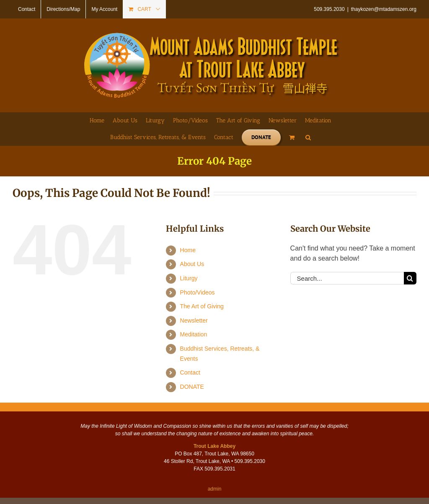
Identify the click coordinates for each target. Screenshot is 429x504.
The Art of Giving (202, 306)
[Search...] (347, 278)
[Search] (410, 278)
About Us (192, 264)
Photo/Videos (198, 292)
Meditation (194, 334)
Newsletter (194, 320)
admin (215, 489)
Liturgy (189, 278)
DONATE (192, 387)
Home (188, 250)
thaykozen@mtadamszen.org (384, 9)
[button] (308, 137)
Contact (190, 372)
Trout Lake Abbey (214, 446)
